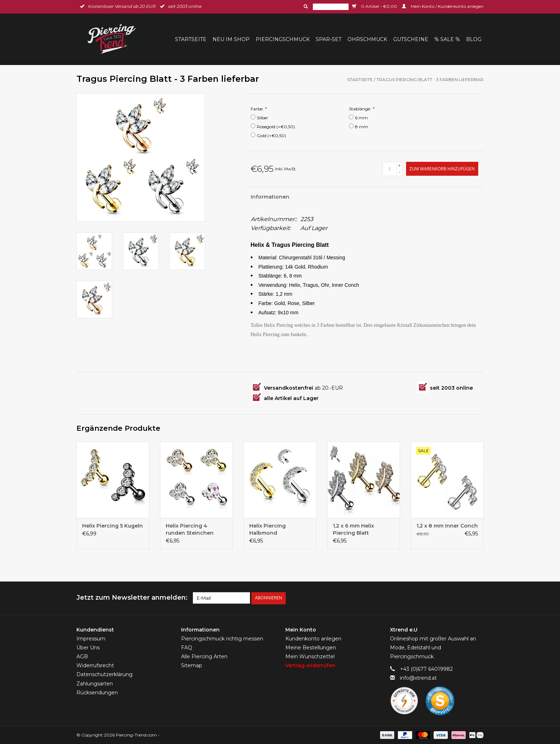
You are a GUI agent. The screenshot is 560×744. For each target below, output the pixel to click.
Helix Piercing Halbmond (267, 529)
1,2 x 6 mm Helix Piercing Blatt (353, 529)
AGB (82, 656)
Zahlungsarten (95, 683)
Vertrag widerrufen (310, 665)
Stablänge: (361, 109)
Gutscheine (411, 39)
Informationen (270, 197)
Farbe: (259, 109)
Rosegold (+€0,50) (276, 127)
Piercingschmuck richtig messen (222, 638)
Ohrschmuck (367, 39)
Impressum (91, 638)
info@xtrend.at (418, 678)
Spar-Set (329, 39)
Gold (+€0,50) (271, 136)
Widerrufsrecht (95, 665)
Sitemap (192, 665)
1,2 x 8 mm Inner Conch (447, 526)
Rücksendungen (97, 692)
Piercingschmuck (283, 39)
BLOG (474, 39)
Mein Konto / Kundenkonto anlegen (443, 6)
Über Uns (88, 647)
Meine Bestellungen (311, 647)
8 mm (362, 127)
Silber (262, 118)
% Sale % (447, 39)
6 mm (361, 118)
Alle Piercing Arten (204, 656)
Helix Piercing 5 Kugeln (112, 526)
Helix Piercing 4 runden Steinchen (190, 529)
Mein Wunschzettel (310, 656)
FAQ (187, 647)
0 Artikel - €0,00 (375, 6)
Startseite (191, 39)
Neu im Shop (231, 39)
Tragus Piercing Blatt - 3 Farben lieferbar (430, 79)
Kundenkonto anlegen (313, 638)
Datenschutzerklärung (104, 674)
